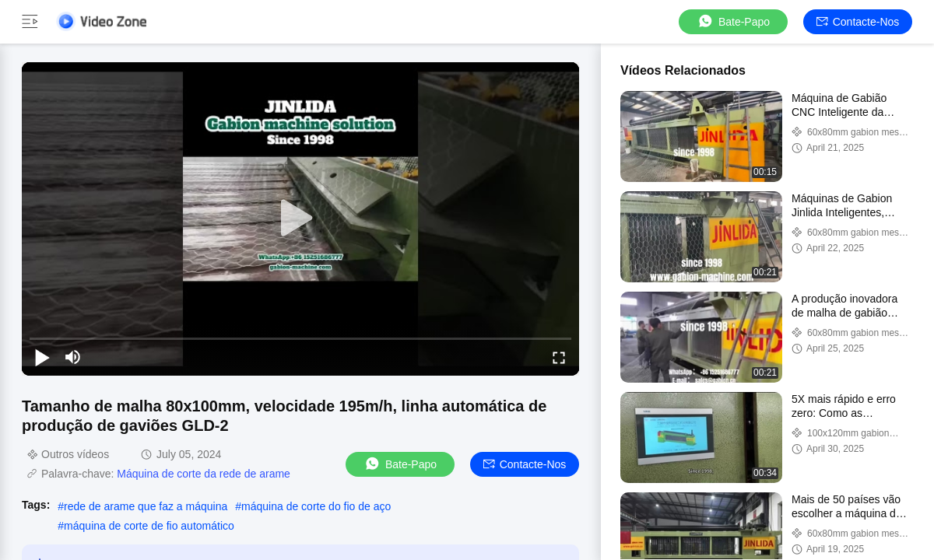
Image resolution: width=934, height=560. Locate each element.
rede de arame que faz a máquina (146, 506)
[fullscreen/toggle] (559, 357)
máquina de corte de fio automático (149, 526)
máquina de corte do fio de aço (316, 506)
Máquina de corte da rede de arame (204, 474)
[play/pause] (42, 357)
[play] (300, 219)
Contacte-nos (858, 22)
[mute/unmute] (73, 357)
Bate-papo (733, 21)
